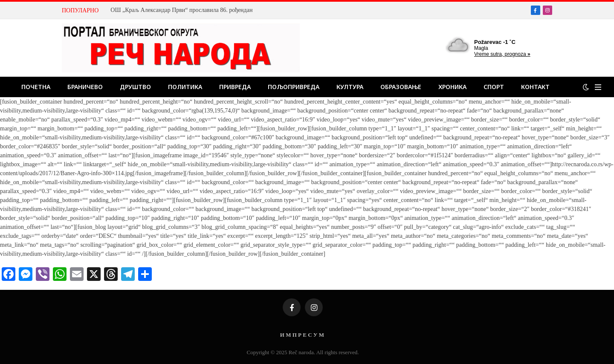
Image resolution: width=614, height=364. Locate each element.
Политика (185, 87)
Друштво (135, 87)
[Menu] (598, 87)
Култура (350, 87)
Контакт (535, 87)
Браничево (85, 87)
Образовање (401, 87)
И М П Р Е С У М (302, 335)
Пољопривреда (294, 87)
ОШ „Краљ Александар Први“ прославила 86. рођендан (181, 10)
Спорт (494, 87)
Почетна (36, 87)
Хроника (452, 87)
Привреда (235, 87)
